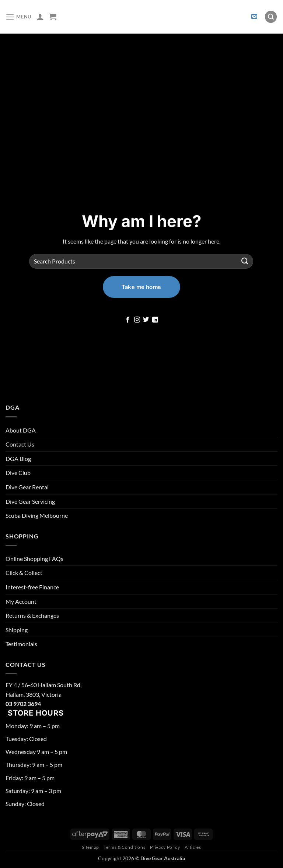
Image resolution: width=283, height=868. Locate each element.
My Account (21, 601)
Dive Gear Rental (27, 487)
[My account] (40, 17)
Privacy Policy (165, 847)
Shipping (17, 630)
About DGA (21, 430)
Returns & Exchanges (32, 615)
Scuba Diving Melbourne (37, 515)
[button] (18, 17)
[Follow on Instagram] (137, 320)
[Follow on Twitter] (146, 320)
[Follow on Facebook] (128, 320)
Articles (193, 847)
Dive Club (18, 473)
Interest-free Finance (32, 587)
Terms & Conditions (124, 847)
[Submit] (245, 261)
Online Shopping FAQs (34, 559)
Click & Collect (24, 573)
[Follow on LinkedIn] (155, 320)
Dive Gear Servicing (30, 501)
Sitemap (90, 847)
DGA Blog (18, 459)
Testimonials (21, 644)
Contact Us (20, 444)
